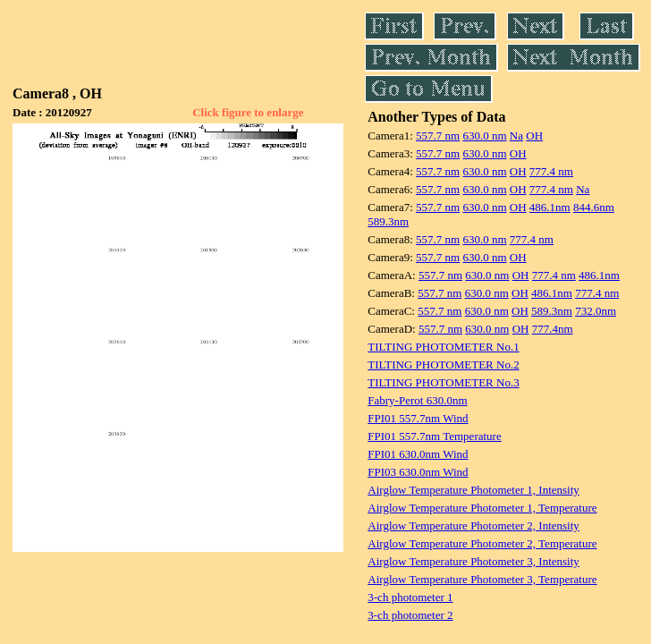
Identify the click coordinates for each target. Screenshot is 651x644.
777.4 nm (551, 171)
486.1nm (550, 207)
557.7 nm (438, 136)
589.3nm (388, 221)
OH (534, 136)
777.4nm (553, 329)
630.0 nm (484, 136)
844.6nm (594, 207)
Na (516, 136)
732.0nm (596, 311)
